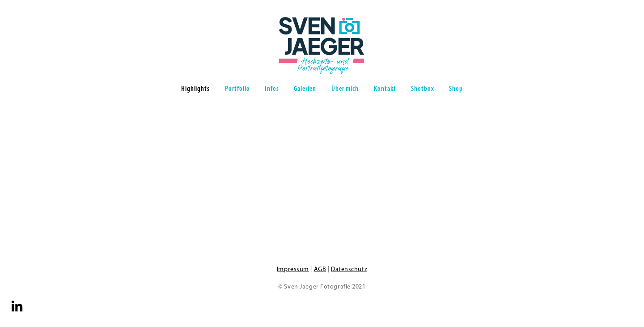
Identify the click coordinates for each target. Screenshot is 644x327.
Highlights (196, 88)
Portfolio (237, 88)
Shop (456, 88)
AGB (320, 269)
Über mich (345, 88)
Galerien (305, 88)
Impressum (293, 269)
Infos (272, 88)
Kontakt (385, 88)
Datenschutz (349, 269)
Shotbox (423, 88)
